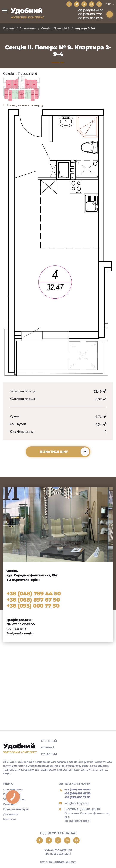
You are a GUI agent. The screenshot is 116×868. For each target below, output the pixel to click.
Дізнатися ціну (54, 452)
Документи (11, 814)
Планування (28, 28)
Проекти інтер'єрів (16, 809)
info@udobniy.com (77, 803)
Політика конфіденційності (58, 862)
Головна (9, 28)
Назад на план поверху (25, 105)
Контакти (9, 819)
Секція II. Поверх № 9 (55, 28)
